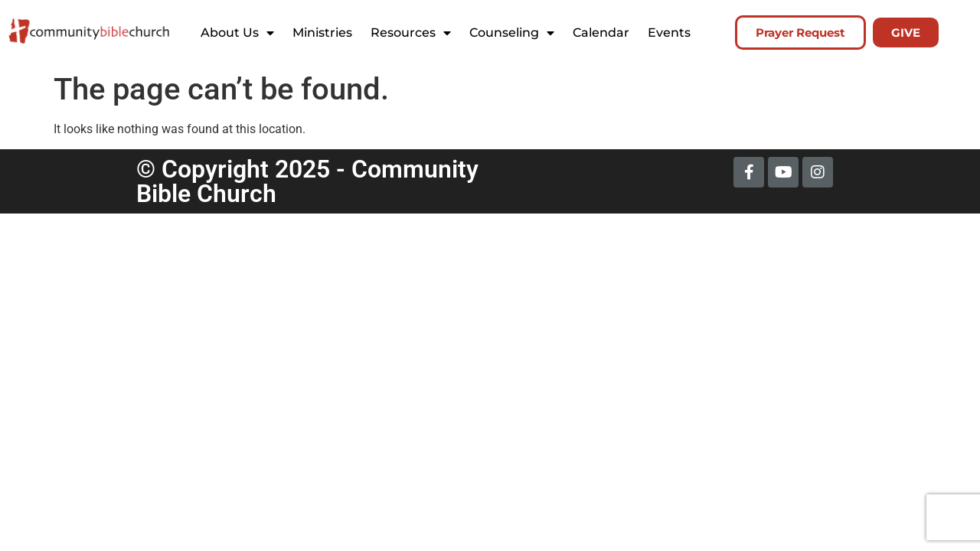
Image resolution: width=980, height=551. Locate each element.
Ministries (322, 33)
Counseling (512, 33)
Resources (411, 33)
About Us (237, 33)
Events (669, 33)
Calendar (601, 33)
